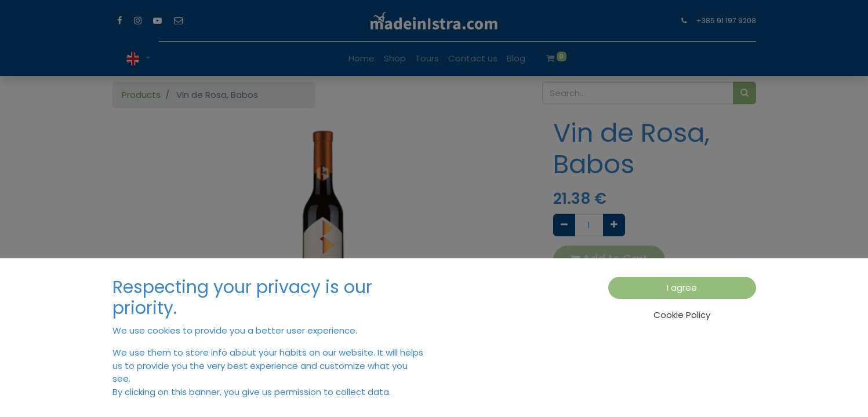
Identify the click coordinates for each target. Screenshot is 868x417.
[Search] (744, 93)
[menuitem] (362, 59)
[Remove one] (564, 225)
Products (141, 95)
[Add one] (614, 225)
